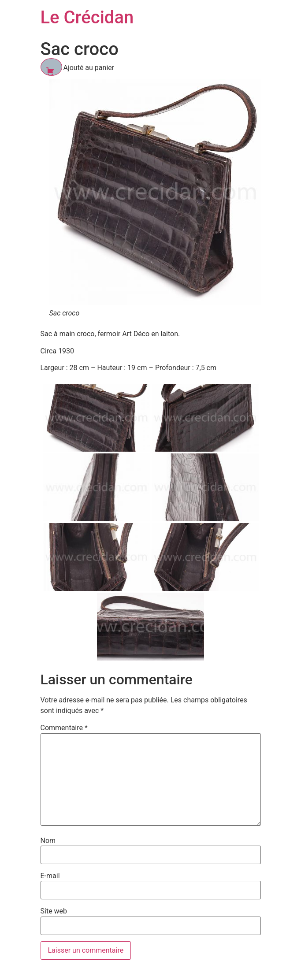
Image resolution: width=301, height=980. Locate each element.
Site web (54, 911)
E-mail (50, 876)
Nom (48, 841)
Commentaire (64, 728)
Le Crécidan (87, 17)
